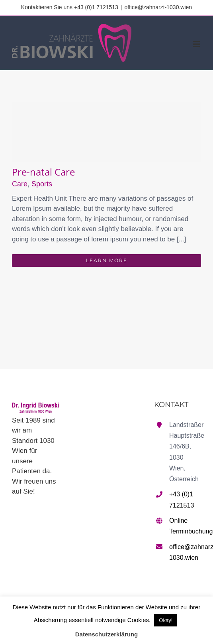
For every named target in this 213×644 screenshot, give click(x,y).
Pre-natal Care (43, 172)
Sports (42, 184)
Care (20, 184)
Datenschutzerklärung (107, 634)
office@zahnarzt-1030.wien (158, 7)
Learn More (107, 260)
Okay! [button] (166, 620)
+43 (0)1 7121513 (182, 500)
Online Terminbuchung (185, 526)
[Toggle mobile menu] (197, 44)
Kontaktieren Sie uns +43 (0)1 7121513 (70, 7)
